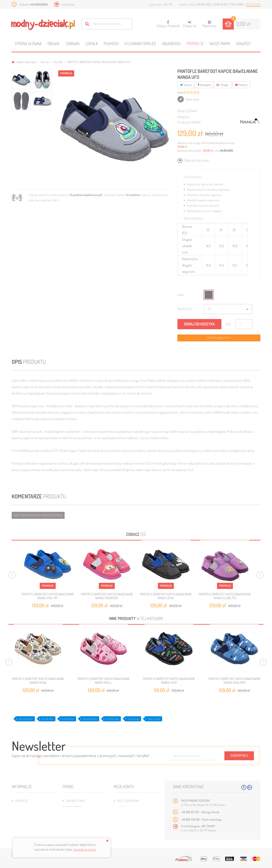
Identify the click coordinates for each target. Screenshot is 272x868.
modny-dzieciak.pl (24, 62)
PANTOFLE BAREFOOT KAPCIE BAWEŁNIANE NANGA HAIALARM (234, 681)
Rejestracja (209, 24)
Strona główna (28, 43)
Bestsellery (23, 813)
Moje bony (124, 826)
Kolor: (181, 295)
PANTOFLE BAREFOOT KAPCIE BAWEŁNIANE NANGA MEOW (38, 681)
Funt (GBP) (237, 4)
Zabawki (73, 43)
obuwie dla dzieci (90, 719)
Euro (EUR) (221, 4)
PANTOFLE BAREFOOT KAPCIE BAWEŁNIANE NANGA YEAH (169, 681)
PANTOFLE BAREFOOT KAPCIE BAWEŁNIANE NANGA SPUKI (166, 596)
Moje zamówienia (128, 801)
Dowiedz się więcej (85, 849)
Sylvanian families (140, 43)
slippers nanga (154, 719)
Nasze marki (220, 43)
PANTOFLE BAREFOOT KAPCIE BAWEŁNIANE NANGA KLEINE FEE (225, 596)
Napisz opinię (192, 99)
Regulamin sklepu (78, 826)
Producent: (184, 122)
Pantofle (58, 62)
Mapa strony (74, 807)
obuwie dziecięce (26, 719)
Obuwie (54, 43)
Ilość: (229, 324)
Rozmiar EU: (185, 309)
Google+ (223, 85)
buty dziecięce (68, 719)
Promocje (195, 43)
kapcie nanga (133, 719)
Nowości (244, 43)
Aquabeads (171, 43)
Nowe (19, 807)
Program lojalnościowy (31, 820)
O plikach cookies (27, 826)
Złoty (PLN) (253, 4)
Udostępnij (204, 85)
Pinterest (241, 85)
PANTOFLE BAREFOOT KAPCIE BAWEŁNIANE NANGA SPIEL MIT (48, 596)
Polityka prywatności (80, 833)
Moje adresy (125, 813)
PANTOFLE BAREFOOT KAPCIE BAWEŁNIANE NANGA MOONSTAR (107, 596)
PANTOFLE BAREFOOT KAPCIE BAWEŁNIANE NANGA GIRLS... (104, 681)
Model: (181, 111)
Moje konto (124, 786)
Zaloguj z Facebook (168, 23)
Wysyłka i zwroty (77, 813)
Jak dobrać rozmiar (79, 820)
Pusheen (111, 43)
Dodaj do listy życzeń (196, 160)
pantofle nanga (112, 719)
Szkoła (92, 43)
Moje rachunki (127, 807)
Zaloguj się (190, 24)
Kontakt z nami (76, 801)
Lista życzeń (68, 4)
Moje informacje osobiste (134, 820)
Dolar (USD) (204, 4)
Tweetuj (186, 85)
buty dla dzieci (47, 719)
